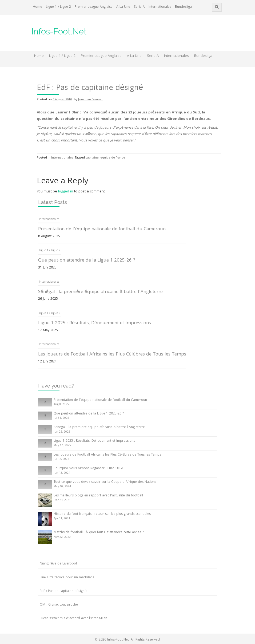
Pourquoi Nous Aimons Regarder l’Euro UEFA (88, 469)
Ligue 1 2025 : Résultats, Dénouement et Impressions (95, 323)
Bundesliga (183, 7)
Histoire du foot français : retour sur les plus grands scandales (102, 514)
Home (37, 7)
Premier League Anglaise (94, 7)
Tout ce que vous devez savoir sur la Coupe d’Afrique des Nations (105, 482)
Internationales (160, 7)
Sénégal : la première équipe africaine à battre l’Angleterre (100, 292)
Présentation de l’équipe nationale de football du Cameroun (102, 229)
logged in (66, 192)
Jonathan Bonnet (90, 100)
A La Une (123, 7)
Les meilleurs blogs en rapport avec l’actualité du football (98, 496)
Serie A (139, 7)
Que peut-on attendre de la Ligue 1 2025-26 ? (87, 261)
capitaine (92, 158)
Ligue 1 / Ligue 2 (58, 7)
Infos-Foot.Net (59, 31)
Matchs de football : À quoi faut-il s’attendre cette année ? (99, 533)
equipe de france (113, 158)
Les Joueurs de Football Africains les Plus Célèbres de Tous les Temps (112, 355)
